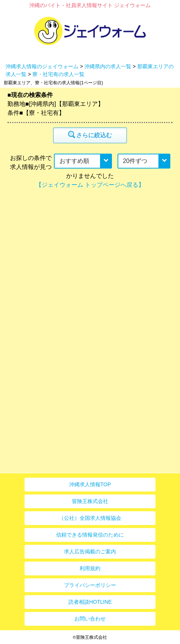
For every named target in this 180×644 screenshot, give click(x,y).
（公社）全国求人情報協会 (90, 518)
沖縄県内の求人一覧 (108, 66)
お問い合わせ (90, 619)
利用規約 (90, 568)
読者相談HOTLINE (90, 602)
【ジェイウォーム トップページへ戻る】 (90, 185)
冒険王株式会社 (90, 501)
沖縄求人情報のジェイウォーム (42, 66)
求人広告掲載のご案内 (90, 552)
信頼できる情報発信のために (90, 535)
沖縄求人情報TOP (90, 484)
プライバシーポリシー (90, 585)
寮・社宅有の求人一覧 (58, 74)
